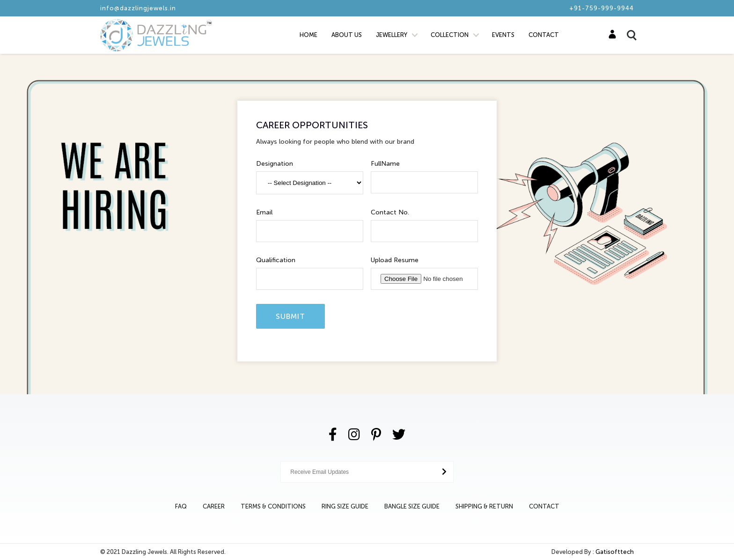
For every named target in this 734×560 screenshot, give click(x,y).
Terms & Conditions (273, 506)
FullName (385, 164)
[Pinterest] (376, 435)
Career (214, 506)
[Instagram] (354, 435)
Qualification (276, 260)
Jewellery (392, 35)
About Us (347, 35)
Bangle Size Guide (412, 506)
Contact (544, 35)
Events (503, 35)
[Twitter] (399, 435)
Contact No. (390, 212)
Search (627, 35)
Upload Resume (395, 260)
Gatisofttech (615, 552)
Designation (275, 164)
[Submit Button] (444, 472)
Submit (290, 316)
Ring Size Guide (345, 506)
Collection (450, 35)
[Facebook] (333, 435)
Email (264, 212)
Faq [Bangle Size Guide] (181, 506)
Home (308, 35)
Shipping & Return (484, 506)
